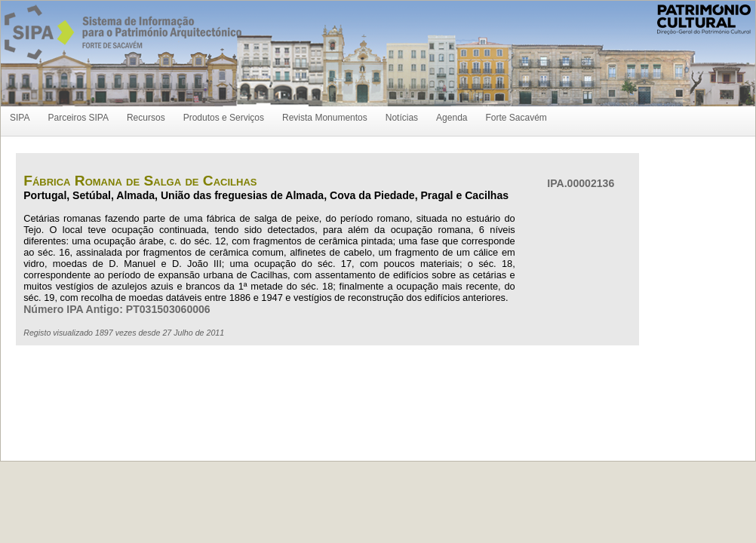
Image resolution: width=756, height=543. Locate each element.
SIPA (20, 118)
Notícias (402, 118)
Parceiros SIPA (78, 118)
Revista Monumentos (325, 118)
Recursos (146, 118)
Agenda (452, 118)
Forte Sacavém (516, 118)
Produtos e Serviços (224, 118)
